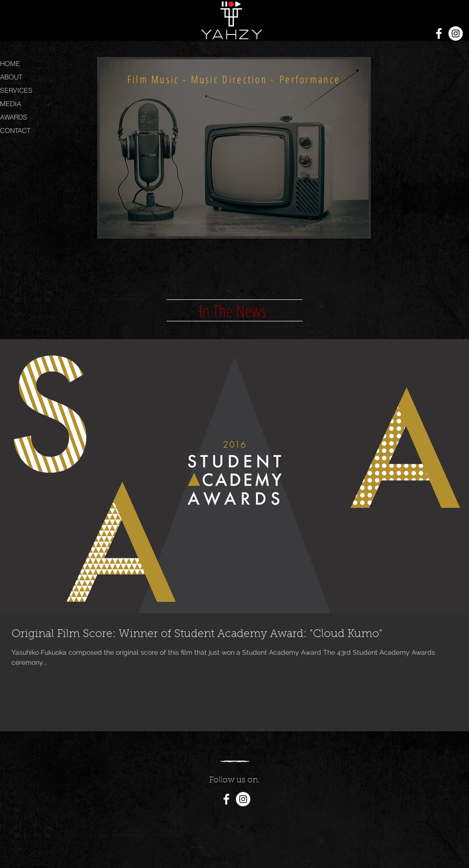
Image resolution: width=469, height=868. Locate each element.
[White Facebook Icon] (439, 33)
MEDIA (11, 104)
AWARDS (14, 117)
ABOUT (11, 77)
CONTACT (15, 131)
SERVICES (16, 90)
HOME (10, 64)
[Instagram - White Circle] (456, 33)
